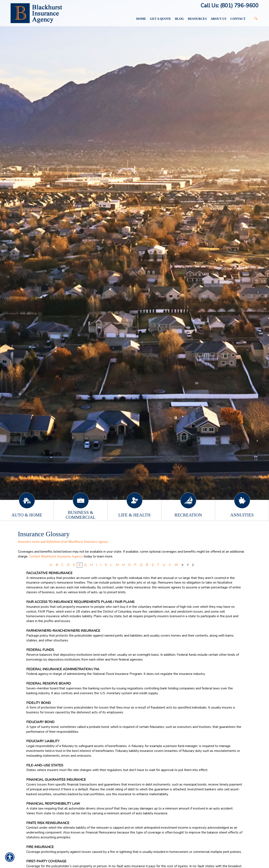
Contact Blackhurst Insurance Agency (56, 556)
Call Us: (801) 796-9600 (229, 6)
